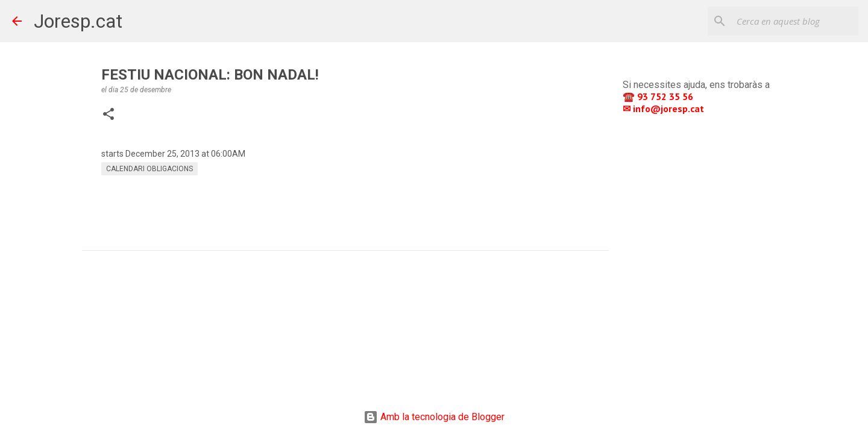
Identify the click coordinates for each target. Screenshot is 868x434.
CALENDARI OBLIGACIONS (149, 169)
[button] (108, 115)
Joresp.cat (78, 21)
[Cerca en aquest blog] (795, 21)
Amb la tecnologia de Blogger (434, 417)
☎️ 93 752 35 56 (659, 96)
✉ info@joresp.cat (665, 108)
